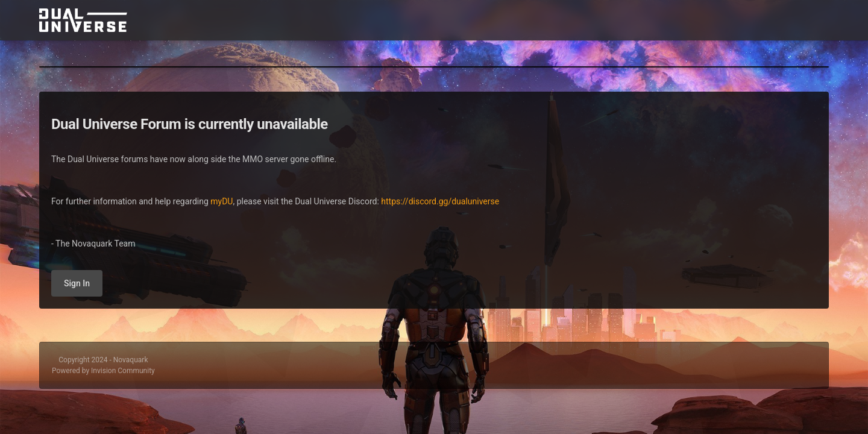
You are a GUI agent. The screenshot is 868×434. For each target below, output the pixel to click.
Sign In (77, 283)
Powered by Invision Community (103, 371)
